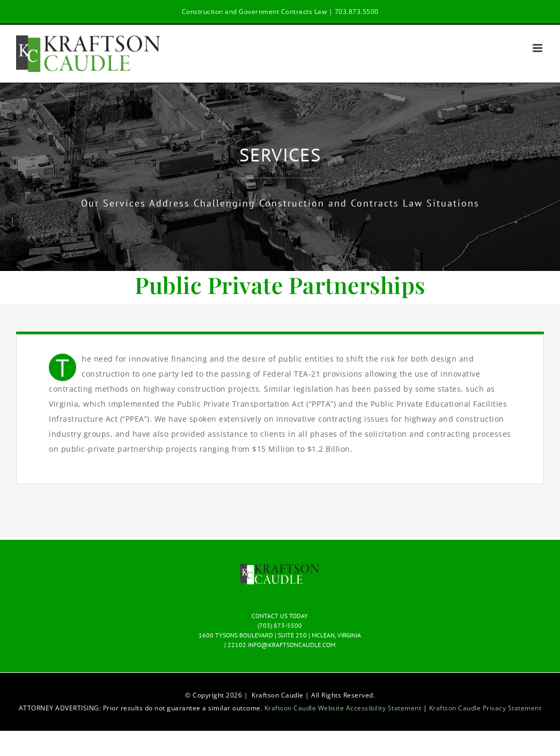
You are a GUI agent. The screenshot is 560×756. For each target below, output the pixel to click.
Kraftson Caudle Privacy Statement (485, 708)
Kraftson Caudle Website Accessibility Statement (344, 708)
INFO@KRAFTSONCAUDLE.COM (292, 645)
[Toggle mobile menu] (539, 48)
